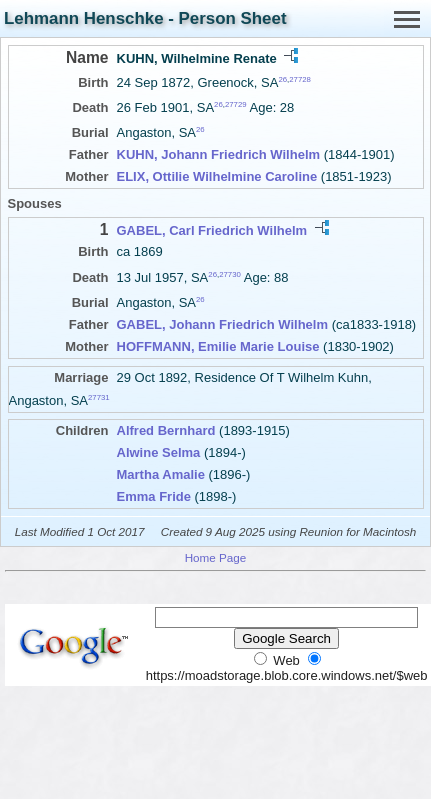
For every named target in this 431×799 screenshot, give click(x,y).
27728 (300, 79)
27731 (99, 397)
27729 (236, 104)
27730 (230, 273)
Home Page (216, 557)
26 (282, 79)
